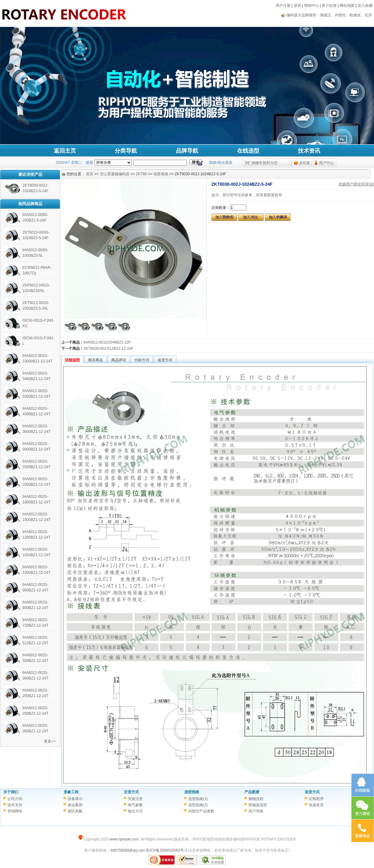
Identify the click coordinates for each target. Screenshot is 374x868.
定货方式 (131, 792)
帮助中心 (312, 6)
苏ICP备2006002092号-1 (166, 850)
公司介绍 (15, 799)
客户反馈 (329, 6)
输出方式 (135, 811)
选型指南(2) (198, 805)
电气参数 (135, 805)
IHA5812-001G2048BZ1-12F (107, 342)
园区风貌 (75, 811)
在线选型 (248, 151)
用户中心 (326, 163)
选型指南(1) (198, 799)
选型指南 (192, 792)
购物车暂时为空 (265, 163)
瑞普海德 (161, 174)
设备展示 (75, 799)
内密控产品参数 (201, 811)
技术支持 (15, 805)
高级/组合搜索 (221, 163)
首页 (90, 174)
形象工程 (71, 792)
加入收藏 (365, 6)
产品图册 (252, 792)
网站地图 (347, 6)
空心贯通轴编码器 (115, 174)
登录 (297, 6)
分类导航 (126, 151)
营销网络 (15, 811)
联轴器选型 (258, 805)
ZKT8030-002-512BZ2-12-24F (108, 349)
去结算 (304, 163)
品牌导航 (187, 151)
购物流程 (256, 799)
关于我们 (11, 792)
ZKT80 (141, 174)
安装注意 (135, 799)
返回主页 (65, 151)
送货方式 (312, 792)
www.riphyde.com (124, 839)
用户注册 (283, 6)
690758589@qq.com (128, 850)
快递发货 (316, 805)
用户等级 (256, 811)
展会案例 (75, 805)
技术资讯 (309, 151)
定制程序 (316, 799)
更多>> (50, 741)
